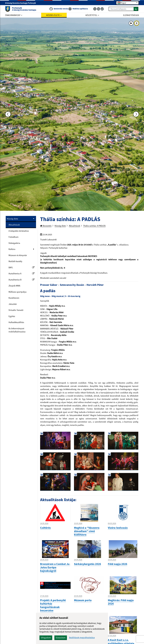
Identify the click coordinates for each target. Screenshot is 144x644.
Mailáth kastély (15, 261)
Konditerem (14, 298)
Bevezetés (46, 226)
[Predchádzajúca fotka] (8, 114)
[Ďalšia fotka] (136, 114)
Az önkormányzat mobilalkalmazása (17, 330)
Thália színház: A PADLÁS (94, 226)
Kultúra (12, 249)
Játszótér (13, 304)
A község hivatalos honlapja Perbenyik (21, 3)
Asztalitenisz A (21, 273)
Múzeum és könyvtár (18, 255)
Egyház (12, 316)
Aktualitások (14, 225)
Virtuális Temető (16, 310)
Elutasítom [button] (61, 638)
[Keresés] (136, 9)
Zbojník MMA (14, 286)
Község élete (12, 219)
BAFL (21, 267)
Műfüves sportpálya (18, 292)
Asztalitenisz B (21, 280)
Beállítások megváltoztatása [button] (82, 638)
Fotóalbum (14, 237)
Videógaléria (14, 243)
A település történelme (19, 231)
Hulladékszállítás (16, 322)
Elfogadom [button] (46, 638)
